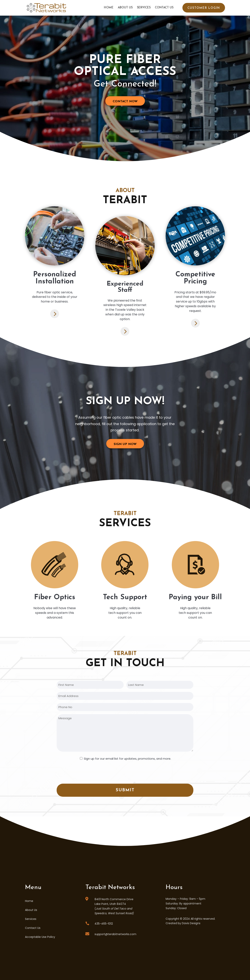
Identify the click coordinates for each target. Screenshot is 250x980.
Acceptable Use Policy (40, 937)
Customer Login (204, 8)
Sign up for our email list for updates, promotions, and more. (127, 759)
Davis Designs (191, 923)
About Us (125, 8)
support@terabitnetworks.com (115, 934)
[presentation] (86, 772)
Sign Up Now (125, 444)
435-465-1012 (104, 924)
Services (144, 8)
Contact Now (125, 101)
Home (109, 8)
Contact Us (164, 8)
